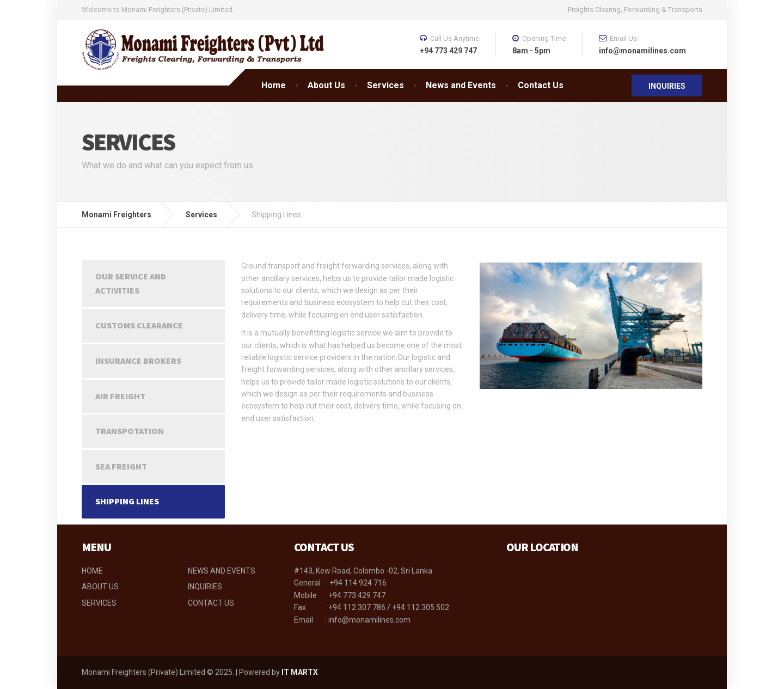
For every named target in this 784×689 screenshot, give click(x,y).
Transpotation (130, 431)
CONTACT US (211, 603)
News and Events (461, 85)
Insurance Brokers (138, 361)
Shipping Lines (127, 501)
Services (385, 85)
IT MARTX (300, 672)
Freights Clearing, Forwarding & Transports (635, 10)
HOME (92, 571)
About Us (326, 85)
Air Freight (120, 396)
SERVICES (99, 603)
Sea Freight (121, 466)
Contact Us (541, 85)
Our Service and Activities (131, 283)
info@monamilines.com (369, 620)
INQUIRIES (667, 86)
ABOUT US (100, 587)
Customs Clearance (139, 325)
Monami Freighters (117, 215)
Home (274, 85)
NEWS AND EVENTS (222, 571)
